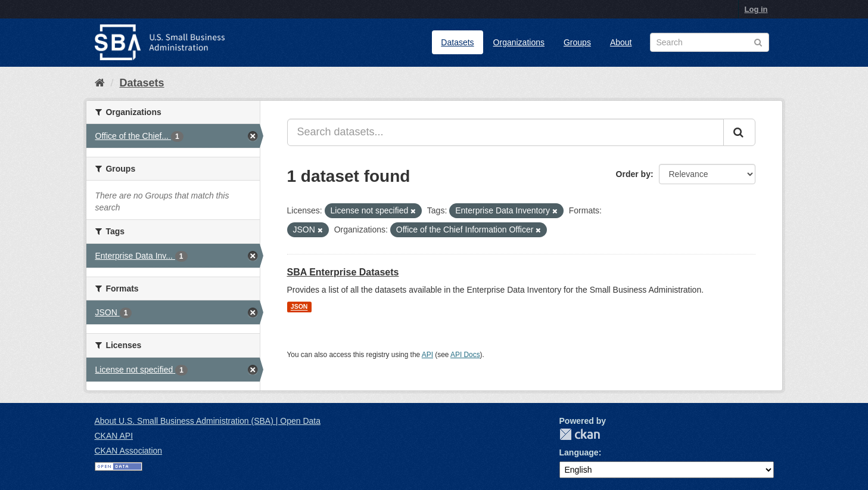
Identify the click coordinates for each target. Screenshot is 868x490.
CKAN (580, 434)
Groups (577, 42)
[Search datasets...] (505, 132)
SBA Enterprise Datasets (343, 272)
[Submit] (739, 132)
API (427, 355)
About (621, 42)
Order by (633, 174)
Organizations (519, 42)
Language (579, 452)
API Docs (465, 355)
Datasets (457, 42)
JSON (299, 307)
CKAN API (114, 436)
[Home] (100, 83)
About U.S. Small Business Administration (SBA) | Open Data (208, 421)
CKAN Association (129, 451)
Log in (756, 9)
